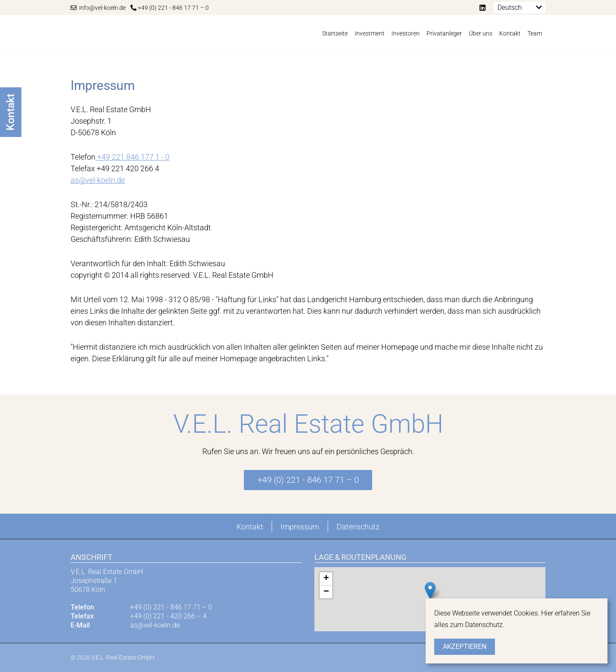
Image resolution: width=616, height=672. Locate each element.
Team (535, 33)
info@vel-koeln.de (98, 8)
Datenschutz (358, 527)
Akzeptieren (465, 647)
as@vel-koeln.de (98, 180)
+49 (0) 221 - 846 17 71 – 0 (170, 8)
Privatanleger (444, 33)
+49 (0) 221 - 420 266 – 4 (168, 616)
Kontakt (510, 33)
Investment (370, 33)
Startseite (335, 33)
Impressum (300, 527)
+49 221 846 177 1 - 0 (132, 157)
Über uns (481, 33)
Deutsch (510, 7)
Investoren (406, 33)
